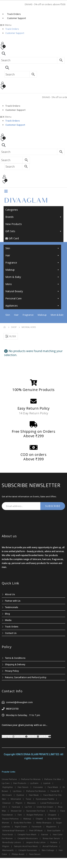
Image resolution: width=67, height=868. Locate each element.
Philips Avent (18, 854)
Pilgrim (19, 803)
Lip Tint (28, 807)
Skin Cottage (48, 850)
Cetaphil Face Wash (27, 834)
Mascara (31, 803)
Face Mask (53, 787)
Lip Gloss (17, 791)
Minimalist (16, 799)
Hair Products (20, 783)
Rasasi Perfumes (10, 819)
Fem (20, 815)
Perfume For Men (53, 779)
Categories (12, 210)
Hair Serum (23, 787)
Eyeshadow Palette (45, 799)
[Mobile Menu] (6, 191)
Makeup (32, 270)
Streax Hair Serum (51, 838)
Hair (32, 255)
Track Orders (14, 14)
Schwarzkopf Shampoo (13, 831)
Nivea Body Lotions (12, 842)
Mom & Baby (32, 277)
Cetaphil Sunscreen (28, 850)
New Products (14, 224)
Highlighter (8, 787)
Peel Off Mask (36, 831)
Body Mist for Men (23, 823)
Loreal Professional (50, 803)
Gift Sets (33, 231)
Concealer (38, 787)
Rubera (54, 842)
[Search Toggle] (4, 53)
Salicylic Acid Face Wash (26, 846)
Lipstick (47, 783)
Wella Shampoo (44, 823)
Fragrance (32, 263)
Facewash (37, 827)
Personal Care (32, 298)
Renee (53, 811)
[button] (33, 25)
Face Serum (35, 854)
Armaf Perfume (50, 846)
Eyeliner (20, 795)
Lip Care (6, 783)
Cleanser (7, 803)
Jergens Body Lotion (36, 842)
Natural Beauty (32, 291)
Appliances (32, 306)
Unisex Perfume (9, 779)
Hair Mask (34, 795)
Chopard (52, 815)
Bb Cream (7, 795)
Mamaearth (8, 850)
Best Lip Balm (54, 831)
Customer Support (17, 18)
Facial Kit (55, 791)
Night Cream (21, 827)
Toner (28, 799)
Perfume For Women (31, 779)
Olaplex (39, 819)
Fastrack (16, 807)
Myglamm (51, 827)
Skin (32, 248)
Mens (32, 284)
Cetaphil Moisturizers (28, 838)
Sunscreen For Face (36, 811)
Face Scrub (8, 834)
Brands (33, 217)
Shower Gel (16, 811)
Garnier (45, 834)
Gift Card (12, 238)
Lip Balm (34, 783)
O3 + (5, 807)
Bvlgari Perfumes (35, 815)
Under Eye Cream (45, 807)
